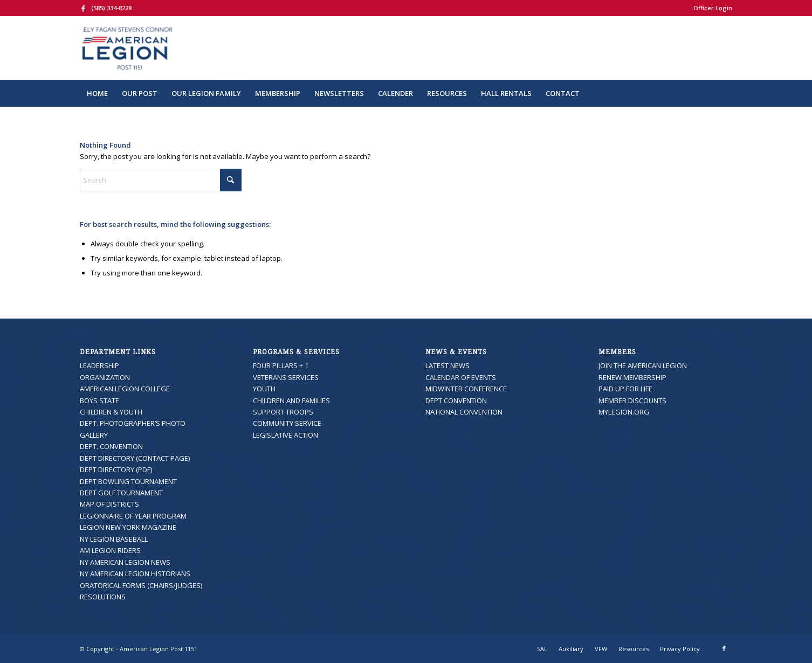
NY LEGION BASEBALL (114, 539)
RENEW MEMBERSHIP (632, 377)
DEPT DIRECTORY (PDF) (116, 469)
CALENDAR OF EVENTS (461, 377)
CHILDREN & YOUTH (111, 412)
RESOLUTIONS (103, 597)
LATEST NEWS (448, 365)
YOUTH (264, 389)
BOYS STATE (99, 400)
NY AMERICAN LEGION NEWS (125, 562)
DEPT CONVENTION (456, 400)
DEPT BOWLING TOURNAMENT (128, 481)
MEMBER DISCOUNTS (632, 400)
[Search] (725, 93)
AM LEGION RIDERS (110, 550)
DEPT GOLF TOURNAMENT (121, 493)
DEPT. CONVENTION (111, 446)
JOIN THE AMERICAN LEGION (643, 365)
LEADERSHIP (99, 365)
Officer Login (713, 8)
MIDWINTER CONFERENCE (466, 389)
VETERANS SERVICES (286, 377)
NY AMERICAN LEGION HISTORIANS (135, 574)
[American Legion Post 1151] (160, 48)
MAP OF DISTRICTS (109, 504)
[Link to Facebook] (83, 8)
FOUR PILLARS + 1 (281, 365)
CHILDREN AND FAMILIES (291, 400)
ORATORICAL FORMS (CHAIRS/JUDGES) (141, 585)
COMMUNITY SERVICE (287, 423)
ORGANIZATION (105, 377)
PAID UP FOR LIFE (625, 389)
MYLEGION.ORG (624, 412)
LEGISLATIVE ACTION (285, 435)
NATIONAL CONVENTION (464, 412)
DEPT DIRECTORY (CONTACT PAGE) (135, 458)
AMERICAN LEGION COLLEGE (125, 389)
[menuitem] (710, 8)
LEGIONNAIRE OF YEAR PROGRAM (133, 516)
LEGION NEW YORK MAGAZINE (128, 527)
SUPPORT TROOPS (283, 412)
